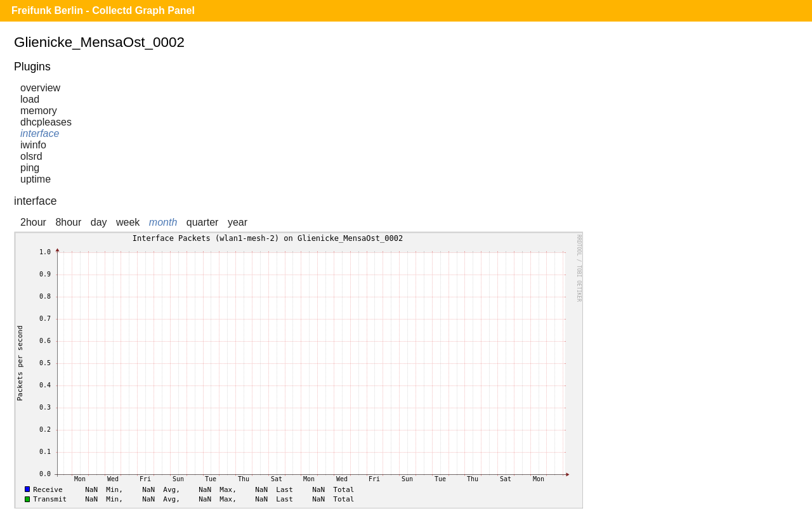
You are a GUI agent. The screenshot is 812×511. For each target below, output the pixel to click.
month (163, 222)
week (128, 222)
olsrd (31, 156)
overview (40, 88)
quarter (203, 222)
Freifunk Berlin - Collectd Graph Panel (103, 10)
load (30, 99)
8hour (68, 222)
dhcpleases (46, 122)
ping (30, 168)
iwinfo (33, 145)
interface (40, 133)
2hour (33, 222)
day (99, 222)
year (238, 222)
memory (39, 111)
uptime (36, 179)
